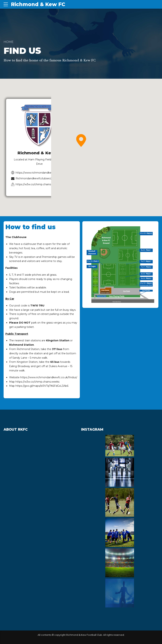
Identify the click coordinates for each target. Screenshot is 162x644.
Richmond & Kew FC (38, 4)
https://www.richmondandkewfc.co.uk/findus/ (49, 377)
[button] (81, 141)
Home (9, 42)
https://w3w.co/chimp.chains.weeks (37, 382)
